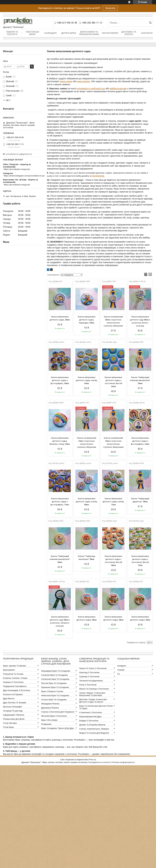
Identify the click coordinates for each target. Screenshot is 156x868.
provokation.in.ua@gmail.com (91, 89)
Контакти (147, 33)
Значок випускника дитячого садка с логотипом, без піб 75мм (140, 561)
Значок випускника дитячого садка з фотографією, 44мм (140, 441)
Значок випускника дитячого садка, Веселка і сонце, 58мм (60, 441)
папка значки (66, 81)
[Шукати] (150, 23)
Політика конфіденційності (123, 762)
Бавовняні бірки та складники (55, 687)
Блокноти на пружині (13, 694)
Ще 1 (8, 100)
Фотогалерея (110, 33)
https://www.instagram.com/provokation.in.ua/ (24, 176)
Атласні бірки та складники (54, 700)
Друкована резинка (50, 708)
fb (118, 674)
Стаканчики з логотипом (90, 712)
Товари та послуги (12, 33)
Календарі (50, 33)
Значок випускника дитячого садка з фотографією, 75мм (60, 502)
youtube (121, 670)
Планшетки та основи (13, 674)
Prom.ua (93, 760)
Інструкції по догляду (13, 711)
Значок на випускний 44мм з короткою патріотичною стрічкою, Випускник (87, 442)
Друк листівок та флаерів (15, 703)
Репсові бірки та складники (54, 683)
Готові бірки (8, 727)
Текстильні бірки (32, 33)
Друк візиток (9, 698)
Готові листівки (10, 723)
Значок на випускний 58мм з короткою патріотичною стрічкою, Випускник (113, 321)
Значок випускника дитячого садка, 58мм (60, 318)
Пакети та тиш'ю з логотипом (93, 668)
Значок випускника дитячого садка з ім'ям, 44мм (87, 380)
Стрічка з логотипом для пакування (58, 712)
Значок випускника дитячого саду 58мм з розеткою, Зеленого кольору (60, 621)
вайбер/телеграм (118, 89)
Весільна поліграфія (12, 707)
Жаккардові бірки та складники (56, 671)
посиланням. (98, 176)
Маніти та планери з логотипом (94, 689)
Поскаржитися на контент (99, 762)
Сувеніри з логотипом (89, 677)
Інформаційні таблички (14, 715)
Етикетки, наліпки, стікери (15, 678)
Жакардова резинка (50, 704)
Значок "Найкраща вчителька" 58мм (86, 558)
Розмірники (46, 724)
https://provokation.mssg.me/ (17, 169)
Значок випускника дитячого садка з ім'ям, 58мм (87, 502)
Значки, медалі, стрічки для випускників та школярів (92, 694)
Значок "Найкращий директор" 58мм (140, 500)
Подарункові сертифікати (15, 686)
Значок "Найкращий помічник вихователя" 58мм (140, 380)
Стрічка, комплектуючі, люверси (94, 729)
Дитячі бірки (69, 33)
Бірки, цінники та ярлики (15, 666)
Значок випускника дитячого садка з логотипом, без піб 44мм (113, 382)
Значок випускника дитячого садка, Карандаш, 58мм (87, 320)
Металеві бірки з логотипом (54, 716)
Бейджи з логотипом (89, 721)
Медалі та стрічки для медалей (94, 733)
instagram (122, 666)
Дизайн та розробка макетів (92, 725)
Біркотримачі (9, 670)
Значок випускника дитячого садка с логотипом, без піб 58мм (113, 561)
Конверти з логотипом (13, 682)
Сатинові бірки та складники (54, 675)
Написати (110, 8)
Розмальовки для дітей (14, 719)
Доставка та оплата (129, 33)
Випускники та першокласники (89, 33)
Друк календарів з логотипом (17, 690)
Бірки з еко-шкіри (49, 720)
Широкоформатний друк (90, 717)
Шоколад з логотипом (89, 672)
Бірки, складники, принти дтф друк (57, 728)
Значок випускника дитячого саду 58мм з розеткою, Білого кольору (140, 321)
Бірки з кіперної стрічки (52, 691)
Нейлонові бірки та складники (55, 695)
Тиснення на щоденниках (91, 681)
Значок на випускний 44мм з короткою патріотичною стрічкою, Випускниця (113, 442)
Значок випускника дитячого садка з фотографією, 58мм (60, 380)
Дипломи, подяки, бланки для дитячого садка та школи (93, 701)
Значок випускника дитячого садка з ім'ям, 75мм (113, 502)
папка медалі (84, 81)
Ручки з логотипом (88, 685)
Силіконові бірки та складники (55, 679)
